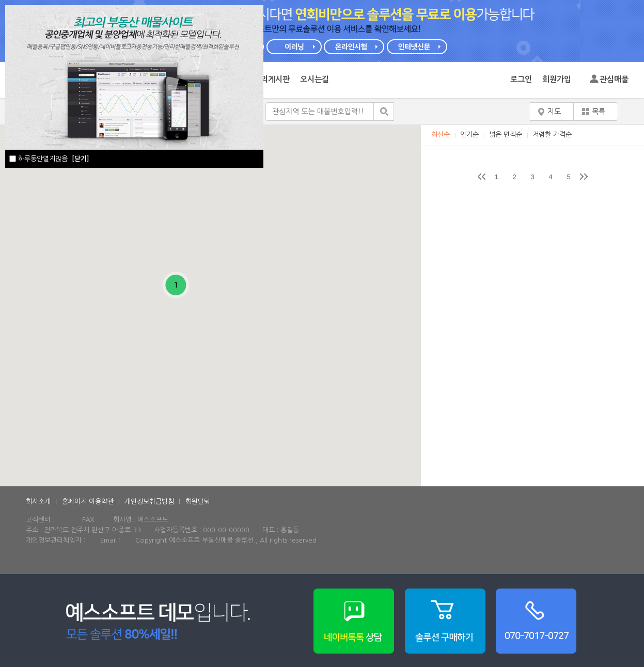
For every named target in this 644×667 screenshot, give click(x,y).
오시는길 (315, 79)
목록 (599, 112)
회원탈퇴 (198, 502)
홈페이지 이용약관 (88, 502)
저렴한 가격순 (552, 134)
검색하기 (384, 112)
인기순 (469, 134)
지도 (554, 112)
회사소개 (38, 502)
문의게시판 (272, 79)
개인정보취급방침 (149, 502)
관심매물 (614, 79)
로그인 (521, 79)
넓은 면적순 (506, 134)
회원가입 (557, 79)
